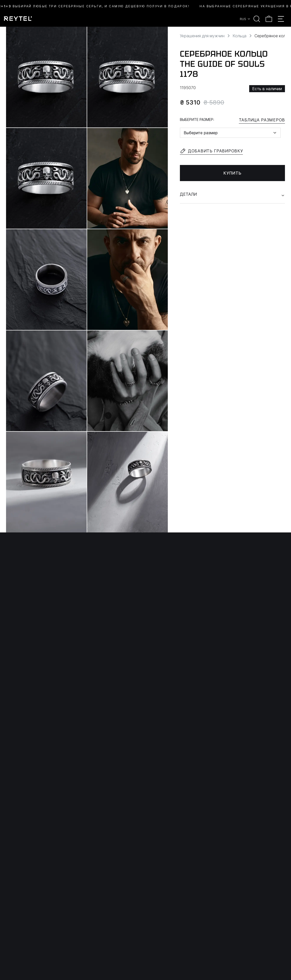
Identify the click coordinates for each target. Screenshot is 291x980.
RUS (245, 19)
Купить (233, 173)
